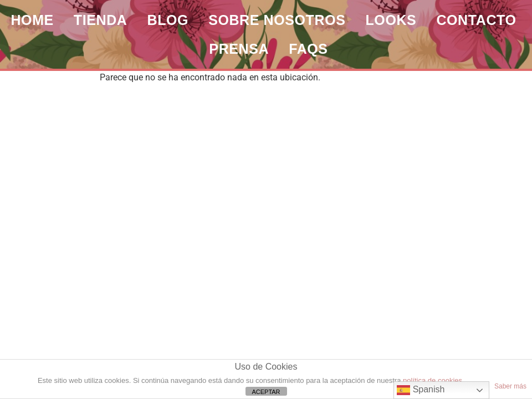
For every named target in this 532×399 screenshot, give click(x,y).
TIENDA (101, 20)
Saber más (510, 386)
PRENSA (239, 49)
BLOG (168, 20)
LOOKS (391, 20)
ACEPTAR (266, 392)
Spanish (421, 390)
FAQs (308, 49)
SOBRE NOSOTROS (277, 20)
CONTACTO (476, 20)
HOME (32, 20)
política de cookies (433, 380)
